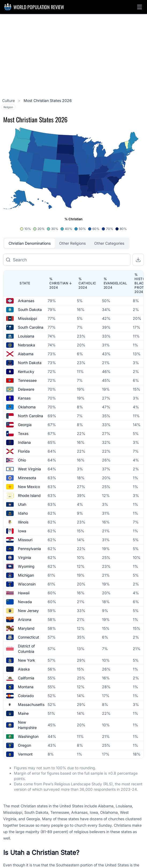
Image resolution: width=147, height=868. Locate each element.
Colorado (26, 696)
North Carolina (31, 416)
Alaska (24, 669)
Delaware (26, 389)
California (26, 678)
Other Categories (109, 243)
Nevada (25, 602)
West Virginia (29, 469)
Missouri (25, 540)
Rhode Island (29, 495)
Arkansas (26, 301)
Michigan (26, 575)
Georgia (25, 425)
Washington (28, 736)
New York (27, 660)
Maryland (26, 628)
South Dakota (30, 310)
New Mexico (29, 487)
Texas (23, 433)
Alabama (26, 354)
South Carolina (31, 327)
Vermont (25, 754)
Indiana (24, 442)
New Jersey (28, 611)
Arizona (25, 619)
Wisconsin (27, 584)
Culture (9, 100)
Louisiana (26, 336)
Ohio (22, 460)
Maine (23, 713)
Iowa (22, 531)
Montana (26, 687)
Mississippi (27, 318)
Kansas (24, 398)
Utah (22, 504)
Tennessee (27, 380)
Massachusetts (31, 704)
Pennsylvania (29, 549)
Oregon (25, 745)
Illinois (23, 522)
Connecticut (29, 637)
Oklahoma (27, 407)
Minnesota (27, 478)
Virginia (25, 557)
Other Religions (72, 243)
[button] (140, 7)
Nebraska (27, 345)
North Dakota (30, 363)
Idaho (23, 513)
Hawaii (24, 593)
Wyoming (26, 566)
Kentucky (26, 371)
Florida (24, 451)
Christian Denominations (30, 243)
